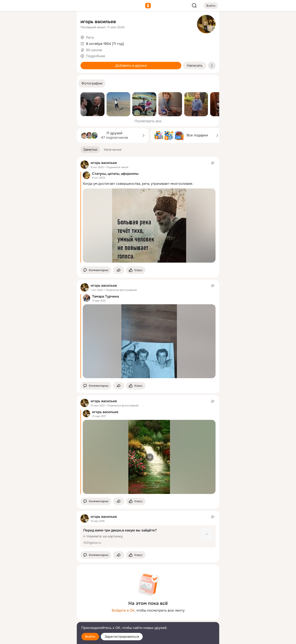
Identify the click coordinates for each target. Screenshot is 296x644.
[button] (92, 83)
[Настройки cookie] (43, 638)
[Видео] (63, 43)
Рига (90, 38)
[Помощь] (22, 83)
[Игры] (63, 63)
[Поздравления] (43, 63)
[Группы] (63, 22)
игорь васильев (98, 22)
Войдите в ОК (123, 610)
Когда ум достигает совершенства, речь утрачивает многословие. (138, 184)
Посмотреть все (148, 121)
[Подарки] (22, 63)
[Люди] (43, 43)
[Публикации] (22, 43)
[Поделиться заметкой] (119, 270)
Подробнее (96, 56)
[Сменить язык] (43, 618)
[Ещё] (43, 608)
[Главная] (22, 22)
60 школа (94, 50)
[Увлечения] (43, 22)
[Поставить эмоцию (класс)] (136, 270)
